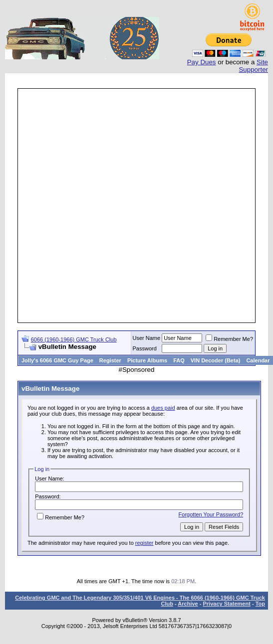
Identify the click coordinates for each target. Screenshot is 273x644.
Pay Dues (202, 62)
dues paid (163, 408)
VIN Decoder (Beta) (216, 360)
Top (260, 604)
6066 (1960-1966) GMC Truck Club (74, 339)
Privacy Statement (226, 604)
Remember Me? (229, 339)
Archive (188, 604)
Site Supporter (253, 66)
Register (110, 360)
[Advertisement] (116, 206)
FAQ (179, 360)
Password (145, 348)
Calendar (258, 360)
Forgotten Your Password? (211, 514)
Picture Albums (147, 360)
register (144, 543)
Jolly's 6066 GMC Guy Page (57, 360)
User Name (147, 338)
